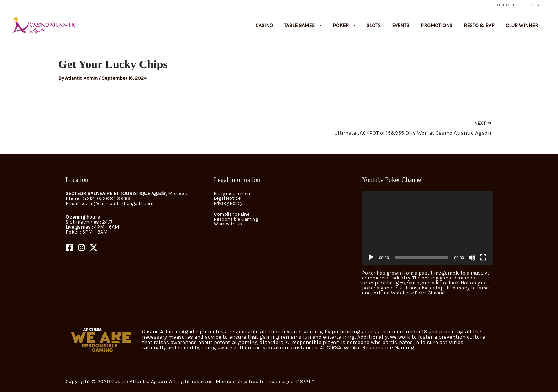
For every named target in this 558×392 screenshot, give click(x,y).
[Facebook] (69, 247)
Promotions (447, 28)
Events (415, 28)
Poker (367, 28)
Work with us (229, 224)
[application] (427, 228)
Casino (295, 28)
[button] (539, 5)
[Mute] (472, 257)
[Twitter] (94, 247)
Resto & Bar (485, 28)
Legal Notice (228, 198)
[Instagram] (81, 247)
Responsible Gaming (238, 219)
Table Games (330, 28)
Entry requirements (236, 194)
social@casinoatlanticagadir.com (120, 203)
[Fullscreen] (483, 257)
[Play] (371, 257)
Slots (392, 28)
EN (536, 5)
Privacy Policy (230, 203)
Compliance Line (233, 215)
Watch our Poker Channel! (422, 293)
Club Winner (524, 28)
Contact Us (513, 5)
